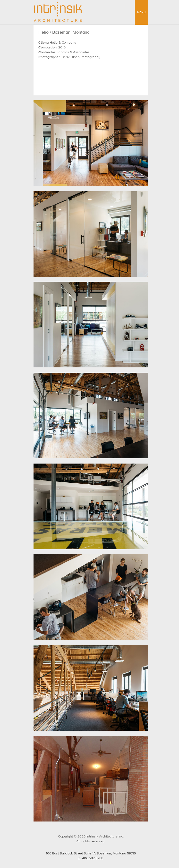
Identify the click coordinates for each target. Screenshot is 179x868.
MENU (141, 12)
